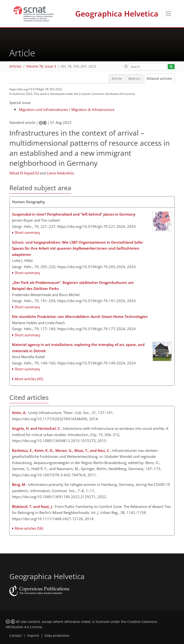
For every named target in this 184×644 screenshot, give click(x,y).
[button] (126, 66)
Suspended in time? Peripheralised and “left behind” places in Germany (74, 214)
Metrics (134, 79)
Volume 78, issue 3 (41, 66)
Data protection (57, 636)
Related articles (159, 79)
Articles (15, 66)
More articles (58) (29, 528)
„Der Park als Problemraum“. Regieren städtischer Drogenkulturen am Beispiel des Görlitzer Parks (73, 286)
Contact (15, 636)
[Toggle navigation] (168, 14)
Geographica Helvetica (117, 14)
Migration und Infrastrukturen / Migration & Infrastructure (67, 109)
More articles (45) (29, 379)
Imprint (33, 636)
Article (117, 79)
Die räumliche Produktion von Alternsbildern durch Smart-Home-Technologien (80, 316)
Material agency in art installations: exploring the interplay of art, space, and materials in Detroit (78, 348)
